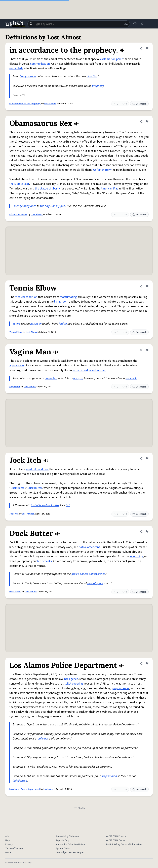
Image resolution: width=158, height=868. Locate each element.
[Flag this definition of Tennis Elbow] (147, 286)
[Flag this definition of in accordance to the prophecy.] (147, 48)
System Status (63, 848)
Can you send (28, 76)
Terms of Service (14, 848)
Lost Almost (50, 104)
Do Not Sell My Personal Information (124, 844)
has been (36, 324)
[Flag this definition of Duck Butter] (147, 532)
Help (8, 840)
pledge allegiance (25, 206)
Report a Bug (62, 840)
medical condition (26, 297)
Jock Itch (14, 514)
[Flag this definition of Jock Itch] (147, 458)
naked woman (97, 370)
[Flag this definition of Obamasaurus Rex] (147, 121)
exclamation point (111, 59)
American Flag (110, 189)
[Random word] (126, 24)
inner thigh (136, 556)
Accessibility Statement (68, 836)
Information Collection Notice (70, 844)
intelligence (71, 679)
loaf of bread (39, 505)
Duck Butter (18, 488)
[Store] (135, 24)
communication (40, 64)
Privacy (9, 844)
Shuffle (79, 808)
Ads (7, 836)
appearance (17, 365)
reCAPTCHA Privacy (116, 836)
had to (63, 324)
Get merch (139, 104)
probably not (95, 583)
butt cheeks (45, 561)
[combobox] (79, 24)
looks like (53, 505)
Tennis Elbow (16, 332)
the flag (45, 206)
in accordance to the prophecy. (25, 104)
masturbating (68, 297)
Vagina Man (15, 387)
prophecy (98, 86)
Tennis (17, 324)
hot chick (131, 378)
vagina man (109, 776)
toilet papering (74, 684)
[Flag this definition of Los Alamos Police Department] (147, 663)
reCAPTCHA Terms (116, 840)
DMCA (8, 852)
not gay (78, 378)
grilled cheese (80, 574)
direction (92, 76)
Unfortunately (102, 170)
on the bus (51, 378)
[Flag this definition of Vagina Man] (147, 350)
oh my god (59, 206)
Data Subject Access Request (71, 852)
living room (61, 302)
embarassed (80, 370)
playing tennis (121, 688)
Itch (68, 505)
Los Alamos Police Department (25, 789)
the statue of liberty (47, 189)
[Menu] (150, 24)
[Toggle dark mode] (142, 24)
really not (42, 739)
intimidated (20, 781)
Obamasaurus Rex (18, 214)
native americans (89, 547)
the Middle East (19, 184)
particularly (16, 68)
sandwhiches (97, 574)
